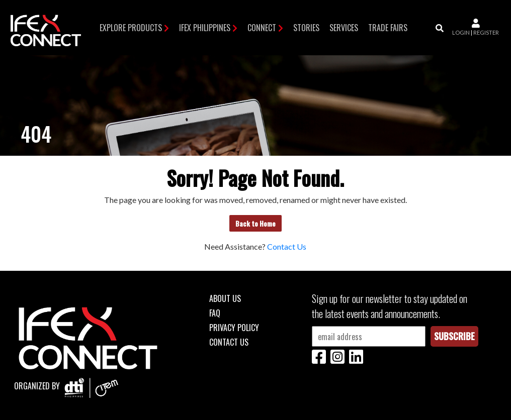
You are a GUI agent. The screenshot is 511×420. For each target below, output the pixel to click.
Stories (306, 28)
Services (344, 28)
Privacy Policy (234, 328)
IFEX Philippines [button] (205, 28)
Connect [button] (262, 28)
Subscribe (454, 336)
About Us (225, 298)
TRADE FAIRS (388, 28)
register (486, 32)
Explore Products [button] (131, 28)
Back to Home (255, 223)
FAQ (215, 313)
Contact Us (287, 246)
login (461, 32)
